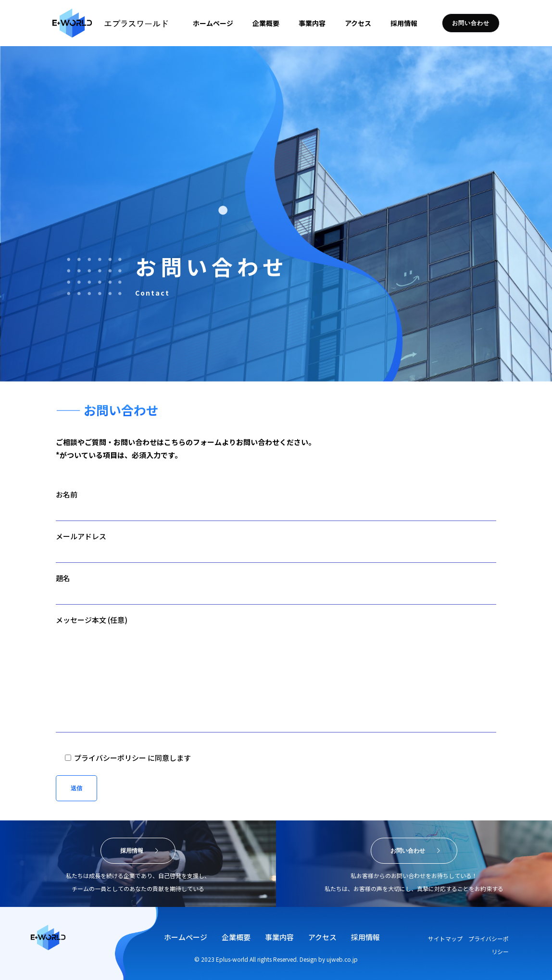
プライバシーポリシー (110, 758)
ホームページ (186, 937)
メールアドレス (276, 547)
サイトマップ (447, 938)
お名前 (276, 505)
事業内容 (279, 937)
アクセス (322, 937)
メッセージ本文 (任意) (276, 674)
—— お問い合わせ (107, 410)
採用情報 (365, 937)
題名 (276, 589)
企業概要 (236, 937)
